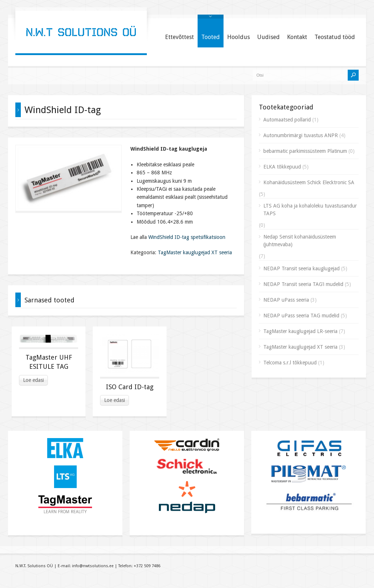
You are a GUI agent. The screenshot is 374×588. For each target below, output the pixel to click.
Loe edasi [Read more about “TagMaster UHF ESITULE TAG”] (33, 380)
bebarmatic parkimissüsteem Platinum (305, 151)
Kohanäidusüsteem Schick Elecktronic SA (309, 182)
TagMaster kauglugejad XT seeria (195, 252)
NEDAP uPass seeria (286, 300)
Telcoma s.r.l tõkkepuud (290, 363)
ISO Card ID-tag (130, 387)
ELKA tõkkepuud (282, 167)
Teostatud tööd (335, 37)
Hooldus (238, 37)
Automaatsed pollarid (287, 120)
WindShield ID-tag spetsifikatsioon (187, 237)
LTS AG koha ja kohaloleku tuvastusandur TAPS (310, 210)
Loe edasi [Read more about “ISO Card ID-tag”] (115, 400)
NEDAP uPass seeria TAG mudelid (301, 316)
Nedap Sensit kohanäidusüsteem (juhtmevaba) (300, 241)
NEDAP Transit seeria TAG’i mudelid (303, 284)
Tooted (211, 37)
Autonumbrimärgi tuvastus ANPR (301, 135)
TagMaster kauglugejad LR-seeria (300, 331)
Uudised (268, 37)
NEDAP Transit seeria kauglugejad (302, 268)
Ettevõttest (180, 37)
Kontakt (297, 37)
